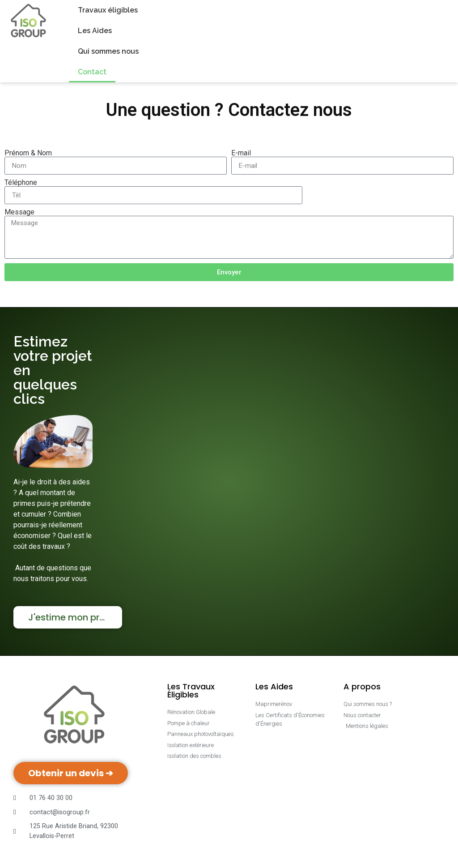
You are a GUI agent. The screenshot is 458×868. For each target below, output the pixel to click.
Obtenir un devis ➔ (71, 773)
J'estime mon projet (72, 617)
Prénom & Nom (28, 153)
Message (19, 212)
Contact (92, 72)
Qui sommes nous (108, 51)
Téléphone (21, 183)
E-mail (241, 153)
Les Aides (95, 31)
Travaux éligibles (108, 10)
